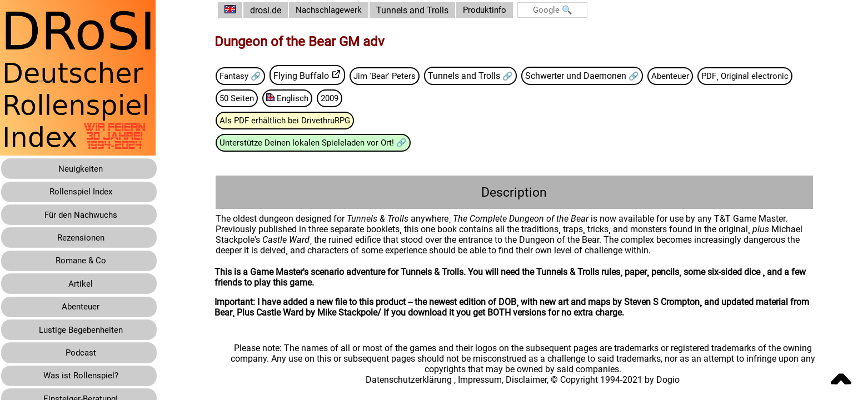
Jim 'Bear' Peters (398, 76)
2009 (447, 99)
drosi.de (274, 10)
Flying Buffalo (313, 76)
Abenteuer (687, 76)
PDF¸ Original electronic (274, 99)
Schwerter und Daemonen (592, 76)
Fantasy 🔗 (250, 76)
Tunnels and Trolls (424, 10)
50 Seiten (350, 99)
